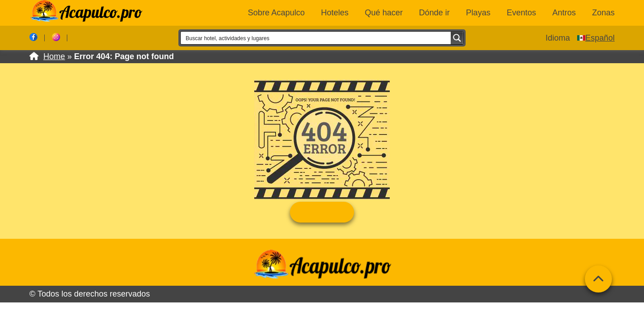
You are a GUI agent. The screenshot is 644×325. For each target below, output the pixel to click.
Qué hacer (384, 13)
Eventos (521, 13)
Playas (478, 13)
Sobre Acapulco (276, 13)
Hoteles (335, 13)
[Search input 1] (316, 38)
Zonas (603, 13)
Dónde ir (434, 13)
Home (54, 56)
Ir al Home (322, 212)
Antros (564, 13)
